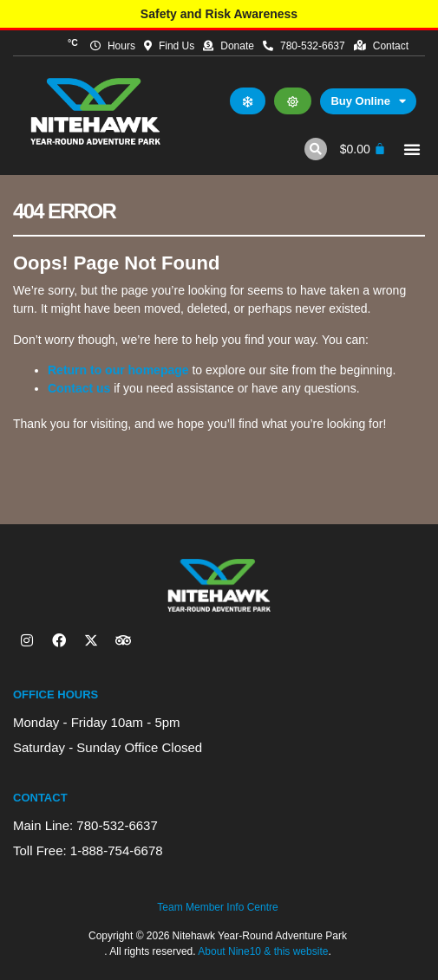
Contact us (79, 388)
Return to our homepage (118, 370)
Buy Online (368, 101)
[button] (316, 149)
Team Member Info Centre (217, 907)
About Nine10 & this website (263, 951)
